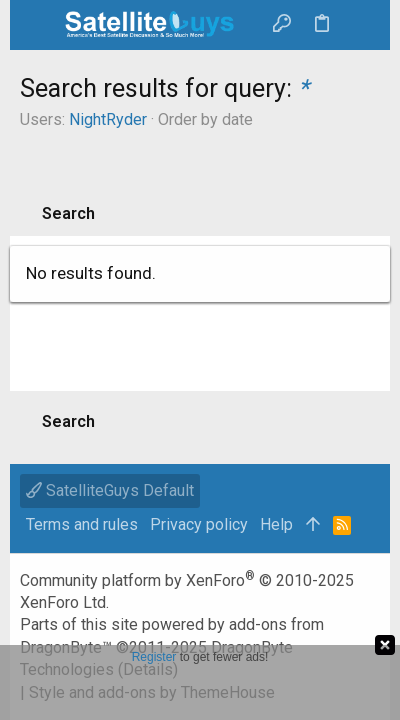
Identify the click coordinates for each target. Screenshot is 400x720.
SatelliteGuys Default (110, 490)
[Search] (360, 25)
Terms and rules (82, 524)
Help (276, 524)
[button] (40, 25)
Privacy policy (199, 524)
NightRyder (108, 119)
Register (154, 657)
